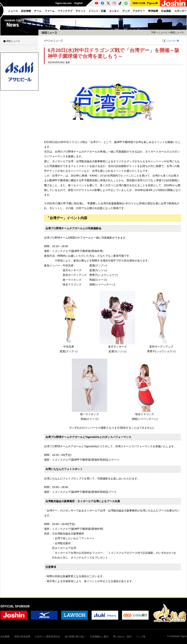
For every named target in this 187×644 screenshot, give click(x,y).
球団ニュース (13, 41)
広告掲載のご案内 (99, 637)
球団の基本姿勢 (22, 637)
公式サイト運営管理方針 (48, 637)
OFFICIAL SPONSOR (15, 606)
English (79, 3)
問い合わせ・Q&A (122, 637)
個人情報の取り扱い (75, 637)
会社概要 (5, 637)
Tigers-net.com (63, 3)
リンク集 (141, 637)
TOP (153, 33)
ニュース (163, 33)
